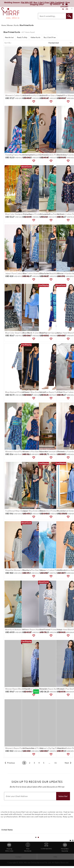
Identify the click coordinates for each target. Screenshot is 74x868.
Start (71, 840)
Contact (18, 857)
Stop (73, 840)
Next (67, 763)
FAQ (55, 857)
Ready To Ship (22, 37)
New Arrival (9, 37)
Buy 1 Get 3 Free (50, 37)
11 (55, 763)
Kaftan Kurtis (35, 37)
